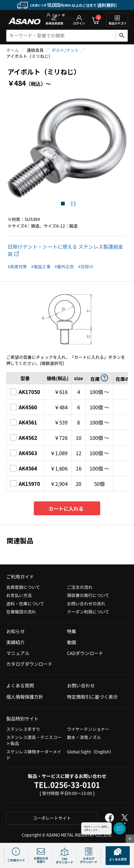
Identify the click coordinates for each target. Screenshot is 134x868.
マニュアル (18, 653)
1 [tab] (62, 204)
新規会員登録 (54, 20)
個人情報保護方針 (25, 697)
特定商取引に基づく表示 (92, 697)
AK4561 (24, 422)
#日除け (86, 267)
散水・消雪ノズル (84, 737)
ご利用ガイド (20, 576)
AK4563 (24, 453)
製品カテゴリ (117, 20)
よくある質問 (20, 685)
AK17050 (25, 392)
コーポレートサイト (52, 818)
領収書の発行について (88, 595)
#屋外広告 (64, 267)
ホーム (13, 50)
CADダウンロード (85, 653)
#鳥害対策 (17, 267)
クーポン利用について (88, 612)
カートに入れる (66, 508)
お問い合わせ (81, 685)
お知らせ (16, 631)
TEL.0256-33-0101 (67, 785)
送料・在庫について (25, 604)
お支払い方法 (19, 595)
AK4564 (24, 468)
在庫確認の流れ (21, 612)
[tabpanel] (67, 148)
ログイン (79, 20)
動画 (72, 642)
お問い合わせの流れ (86, 604)
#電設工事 (41, 267)
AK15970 (25, 484)
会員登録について (23, 587)
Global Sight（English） (90, 752)
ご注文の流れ (80, 587)
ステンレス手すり (23, 729)
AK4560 (24, 407)
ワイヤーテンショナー (88, 729)
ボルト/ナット (65, 50)
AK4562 (24, 438)
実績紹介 (16, 642)
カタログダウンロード (29, 664)
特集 (72, 631)
